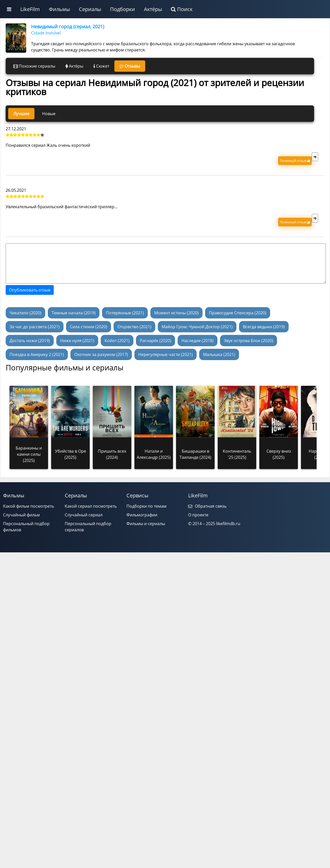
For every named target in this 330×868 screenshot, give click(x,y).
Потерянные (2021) (125, 313)
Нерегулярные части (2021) (166, 354)
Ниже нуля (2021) (77, 341)
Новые (49, 114)
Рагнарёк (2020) (155, 341)
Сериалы (90, 9)
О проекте (198, 515)
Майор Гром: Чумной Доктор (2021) (197, 327)
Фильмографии (142, 515)
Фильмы (59, 9)
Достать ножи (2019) (30, 341)
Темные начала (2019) (74, 313)
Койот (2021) (117, 341)
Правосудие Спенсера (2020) (238, 313)
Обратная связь (207, 506)
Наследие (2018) (198, 341)
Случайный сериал (84, 515)
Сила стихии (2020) (89, 327)
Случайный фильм (21, 515)
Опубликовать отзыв (30, 290)
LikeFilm (30, 9)
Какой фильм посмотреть (29, 506)
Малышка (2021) (219, 354)
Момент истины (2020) (176, 313)
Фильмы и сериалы (146, 524)
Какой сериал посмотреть (91, 506)
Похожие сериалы (34, 66)
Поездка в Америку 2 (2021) (37, 354)
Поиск (182, 9)
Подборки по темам (146, 506)
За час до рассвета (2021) (35, 327)
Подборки (122, 9)
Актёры (153, 9)
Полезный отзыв (295, 161)
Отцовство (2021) (134, 327)
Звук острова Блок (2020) (249, 341)
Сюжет (101, 66)
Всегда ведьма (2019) (264, 327)
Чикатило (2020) (25, 313)
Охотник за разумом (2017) (101, 354)
